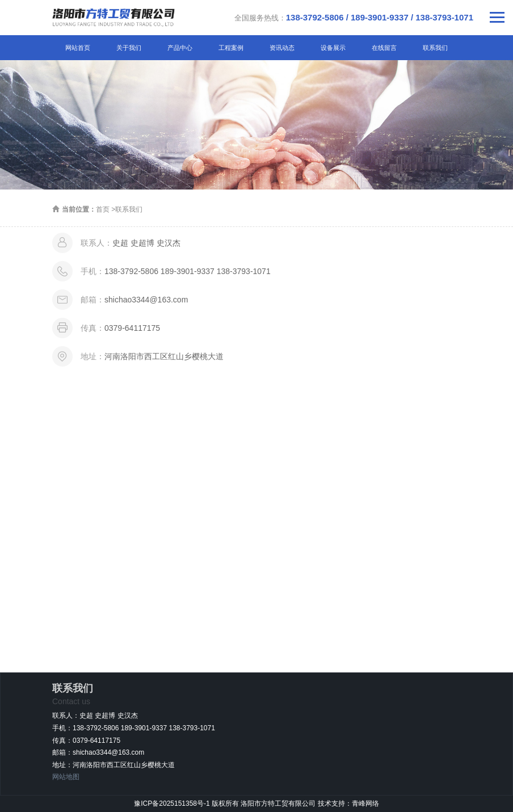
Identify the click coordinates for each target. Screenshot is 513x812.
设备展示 (333, 48)
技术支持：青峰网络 (348, 803)
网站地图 (66, 777)
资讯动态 (282, 48)
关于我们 (129, 48)
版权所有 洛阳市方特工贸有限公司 (265, 803)
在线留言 (384, 48)
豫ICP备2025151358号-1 (172, 803)
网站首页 (78, 48)
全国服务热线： (354, 17)
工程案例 (231, 48)
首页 (103, 209)
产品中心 (180, 48)
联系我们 (435, 48)
